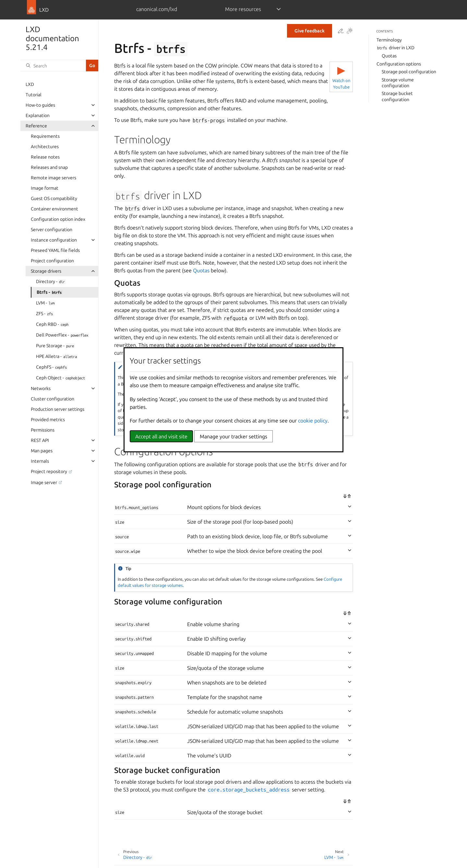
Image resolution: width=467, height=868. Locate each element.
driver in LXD (395, 48)
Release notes (45, 157)
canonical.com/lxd (157, 9)
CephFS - (52, 367)
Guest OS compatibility (54, 198)
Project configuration (52, 261)
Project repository (49, 471)
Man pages (42, 451)
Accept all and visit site (161, 436)
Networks (41, 388)
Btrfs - (50, 292)
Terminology (389, 40)
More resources (243, 9)
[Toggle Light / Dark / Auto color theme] (350, 31)
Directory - (51, 281)
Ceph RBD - (53, 324)
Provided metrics (48, 420)
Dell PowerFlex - (63, 335)
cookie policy (313, 421)
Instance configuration (54, 240)
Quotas (389, 56)
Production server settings (58, 409)
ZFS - (45, 314)
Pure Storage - (55, 346)
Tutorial (34, 95)
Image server (44, 482)
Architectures (45, 147)
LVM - (46, 303)
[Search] (53, 65)
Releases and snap (49, 167)
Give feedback (310, 31)
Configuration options (399, 64)
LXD (30, 84)
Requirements (45, 136)
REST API (40, 440)
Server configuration (52, 230)
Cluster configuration (53, 399)
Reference (36, 126)
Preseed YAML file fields (55, 250)
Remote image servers (54, 178)
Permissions (43, 430)
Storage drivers (46, 271)
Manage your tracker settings (233, 436)
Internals (40, 461)
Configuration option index (58, 219)
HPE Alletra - (57, 356)
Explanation (38, 115)
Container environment (54, 209)
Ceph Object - (61, 378)
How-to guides (40, 105)
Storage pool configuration (409, 72)
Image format (45, 188)
